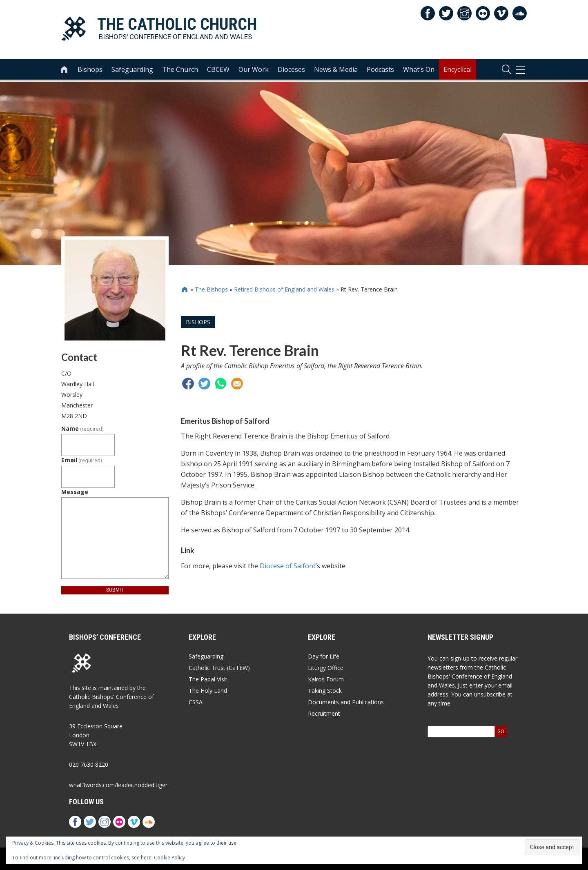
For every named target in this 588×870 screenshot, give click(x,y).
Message (75, 492)
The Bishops (211, 289)
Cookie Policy (169, 858)
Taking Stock (325, 691)
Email (82, 460)
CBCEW (218, 70)
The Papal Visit (208, 679)
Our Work (254, 70)
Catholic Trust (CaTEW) (219, 668)
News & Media (336, 70)
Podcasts (380, 70)
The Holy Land (208, 691)
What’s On (419, 70)
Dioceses (291, 70)
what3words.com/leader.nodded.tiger (118, 785)
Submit (115, 590)
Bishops (90, 70)
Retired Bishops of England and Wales (284, 289)
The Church (180, 70)
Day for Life (324, 656)
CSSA (196, 702)
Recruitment (324, 713)
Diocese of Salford (288, 566)
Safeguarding (132, 70)
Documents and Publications (346, 702)
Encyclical (458, 70)
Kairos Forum (326, 679)
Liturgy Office (326, 668)
